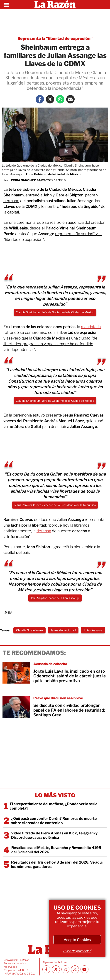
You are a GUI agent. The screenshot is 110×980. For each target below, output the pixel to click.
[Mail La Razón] (70, 99)
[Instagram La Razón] (65, 969)
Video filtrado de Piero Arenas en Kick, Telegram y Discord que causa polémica (54, 835)
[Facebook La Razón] (40, 99)
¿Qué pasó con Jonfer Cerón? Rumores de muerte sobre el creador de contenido (54, 821)
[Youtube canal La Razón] (84, 969)
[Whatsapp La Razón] (60, 99)
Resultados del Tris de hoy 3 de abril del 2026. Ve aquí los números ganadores (57, 864)
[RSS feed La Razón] (75, 969)
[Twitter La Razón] (50, 99)
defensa (44, 531)
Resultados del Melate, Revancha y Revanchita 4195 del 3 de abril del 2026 (56, 850)
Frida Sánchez (23, 180)
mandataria (91, 327)
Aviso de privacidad (77, 951)
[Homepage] (55, 5)
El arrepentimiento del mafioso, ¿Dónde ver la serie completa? (54, 806)
